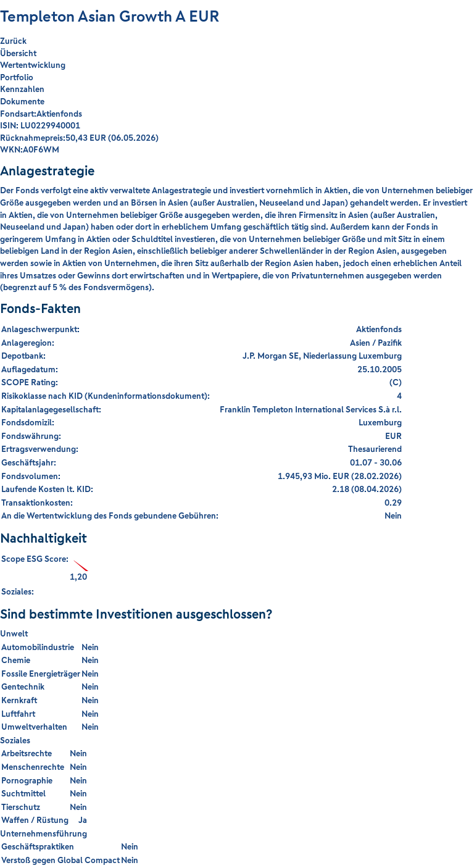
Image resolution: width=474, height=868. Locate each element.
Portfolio (17, 77)
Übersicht (18, 53)
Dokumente (22, 101)
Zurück (13, 41)
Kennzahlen (22, 89)
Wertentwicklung (33, 65)
